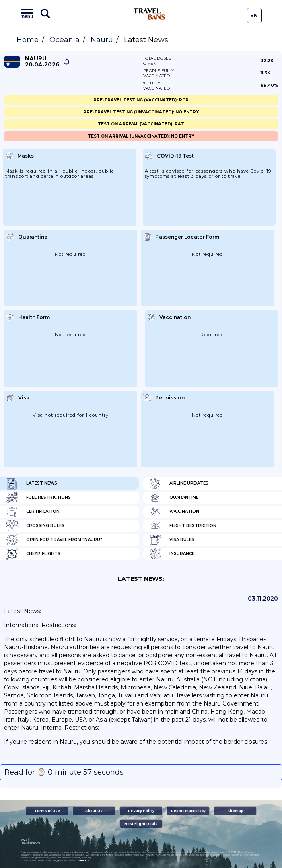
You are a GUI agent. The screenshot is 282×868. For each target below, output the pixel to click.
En (254, 15)
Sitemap (235, 811)
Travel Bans (149, 14)
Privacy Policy (141, 811)
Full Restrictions (38, 498)
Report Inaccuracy (188, 811)
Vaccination (174, 512)
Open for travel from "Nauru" (54, 540)
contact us (83, 860)
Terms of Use (47, 811)
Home (28, 40)
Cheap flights (33, 554)
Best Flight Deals (141, 824)
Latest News (32, 483)
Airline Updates (179, 483)
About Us (94, 811)
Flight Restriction (183, 526)
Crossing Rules (35, 526)
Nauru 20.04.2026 (42, 62)
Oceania (65, 40)
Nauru (102, 40)
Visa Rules (172, 540)
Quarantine (174, 498)
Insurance (172, 554)
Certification (33, 512)
